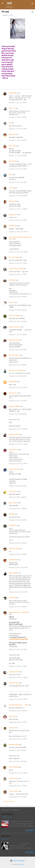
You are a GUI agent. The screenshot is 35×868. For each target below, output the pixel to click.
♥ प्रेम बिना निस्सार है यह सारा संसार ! (19, 639)
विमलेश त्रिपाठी (13, 382)
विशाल (11, 175)
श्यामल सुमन (12, 280)
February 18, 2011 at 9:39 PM (18, 750)
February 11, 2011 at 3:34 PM (18, 103)
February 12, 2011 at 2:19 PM (18, 274)
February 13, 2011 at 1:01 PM (18, 401)
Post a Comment (9, 801)
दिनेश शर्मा (12, 716)
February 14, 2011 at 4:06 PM (18, 497)
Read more (29, 830)
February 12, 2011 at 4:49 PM (18, 310)
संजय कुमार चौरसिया (14, 406)
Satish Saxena (13, 491)
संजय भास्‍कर (13, 146)
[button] (32, 12)
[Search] (32, 4)
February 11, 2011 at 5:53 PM (18, 140)
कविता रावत (12, 134)
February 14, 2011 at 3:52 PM (18, 486)
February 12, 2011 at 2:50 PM (18, 297)
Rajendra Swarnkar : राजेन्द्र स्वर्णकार (19, 612)
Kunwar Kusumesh (15, 327)
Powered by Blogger (17, 861)
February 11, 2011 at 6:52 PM (18, 156)
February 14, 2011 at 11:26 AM (18, 444)
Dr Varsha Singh (14, 257)
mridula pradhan (14, 672)
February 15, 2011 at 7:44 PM (18, 554)
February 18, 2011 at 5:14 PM (18, 739)
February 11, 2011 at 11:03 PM (18, 220)
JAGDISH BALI (13, 778)
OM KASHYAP (13, 560)
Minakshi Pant (13, 393)
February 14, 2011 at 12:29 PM (18, 464)
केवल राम (11, 302)
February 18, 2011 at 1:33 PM (18, 711)
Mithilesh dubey (14, 744)
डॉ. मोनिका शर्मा (13, 226)
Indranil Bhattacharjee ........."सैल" (18, 705)
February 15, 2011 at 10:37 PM (18, 568)
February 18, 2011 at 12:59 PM (18, 699)
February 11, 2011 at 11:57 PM (18, 232)
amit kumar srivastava (16, 370)
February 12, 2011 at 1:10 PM (18, 263)
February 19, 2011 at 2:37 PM (18, 761)
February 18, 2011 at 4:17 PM (18, 722)
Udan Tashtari (13, 503)
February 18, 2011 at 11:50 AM (18, 677)
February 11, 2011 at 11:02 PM (18, 209)
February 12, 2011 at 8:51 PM (18, 350)
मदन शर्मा (11, 188)
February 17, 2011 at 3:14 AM (18, 649)
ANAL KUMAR (13, 573)
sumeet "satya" (14, 791)
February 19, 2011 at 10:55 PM (18, 773)
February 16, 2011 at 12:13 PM (18, 592)
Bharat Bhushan (14, 340)
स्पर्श (9, 3)
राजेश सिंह (12, 514)
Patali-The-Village (14, 316)
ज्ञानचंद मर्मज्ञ (12, 598)
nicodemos (22, 864)
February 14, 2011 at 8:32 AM (18, 414)
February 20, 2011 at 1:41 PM (18, 786)
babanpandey (13, 215)
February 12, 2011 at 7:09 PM (18, 335)
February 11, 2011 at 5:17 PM (18, 129)
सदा (10, 123)
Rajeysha (12, 728)
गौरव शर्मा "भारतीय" (14, 355)
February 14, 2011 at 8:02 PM (18, 520)
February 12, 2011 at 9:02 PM (18, 365)
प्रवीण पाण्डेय (12, 201)
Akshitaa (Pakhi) (14, 683)
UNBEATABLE (13, 93)
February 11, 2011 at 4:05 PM (18, 117)
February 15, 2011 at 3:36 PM (18, 543)
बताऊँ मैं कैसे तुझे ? (7, 814)
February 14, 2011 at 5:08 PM (18, 509)
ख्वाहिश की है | (6, 836)
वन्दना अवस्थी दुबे (13, 767)
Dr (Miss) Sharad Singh (16, 269)
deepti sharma (13, 450)
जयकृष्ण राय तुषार (14, 549)
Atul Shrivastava (14, 434)
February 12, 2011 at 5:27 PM (18, 321)
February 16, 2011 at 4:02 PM (18, 607)
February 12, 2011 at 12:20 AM (18, 252)
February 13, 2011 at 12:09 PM (18, 388)
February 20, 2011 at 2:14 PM (18, 797)
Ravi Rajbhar (13, 525)
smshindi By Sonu (14, 469)
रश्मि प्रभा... (12, 108)
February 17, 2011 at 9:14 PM (18, 666)
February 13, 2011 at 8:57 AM (18, 376)
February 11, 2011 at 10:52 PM (18, 196)
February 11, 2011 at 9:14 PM (18, 182)
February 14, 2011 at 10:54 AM (18, 429)
